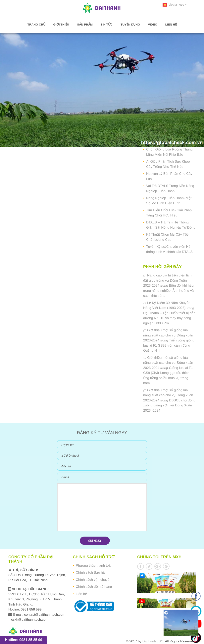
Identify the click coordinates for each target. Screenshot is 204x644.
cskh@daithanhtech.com (30, 620)
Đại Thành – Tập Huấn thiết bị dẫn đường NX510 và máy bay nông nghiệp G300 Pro (169, 318)
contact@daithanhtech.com (45, 615)
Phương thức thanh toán (94, 566)
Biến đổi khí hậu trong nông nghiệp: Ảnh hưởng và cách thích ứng (169, 291)
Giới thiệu (61, 24)
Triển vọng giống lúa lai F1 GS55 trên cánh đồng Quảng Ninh (169, 345)
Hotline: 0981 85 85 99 (24, 640)
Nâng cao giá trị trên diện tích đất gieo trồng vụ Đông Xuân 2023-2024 (167, 280)
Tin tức (107, 24)
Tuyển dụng (130, 24)
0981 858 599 (31, 609)
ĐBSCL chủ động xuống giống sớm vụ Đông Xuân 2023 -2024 (169, 405)
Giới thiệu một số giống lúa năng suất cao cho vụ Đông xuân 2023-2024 (168, 335)
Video (153, 24)
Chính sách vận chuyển (94, 580)
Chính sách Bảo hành (92, 573)
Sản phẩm (85, 24)
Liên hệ (171, 24)
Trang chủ (36, 24)
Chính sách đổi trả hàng (94, 587)
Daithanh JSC (153, 641)
